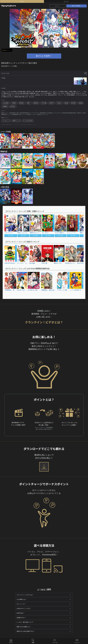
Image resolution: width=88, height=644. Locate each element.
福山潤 (66, 103)
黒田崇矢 (36, 103)
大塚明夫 (5, 106)
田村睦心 (22, 103)
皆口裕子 (13, 106)
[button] (79, 226)
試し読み (11, 235)
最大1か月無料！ (77, 6)
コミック (66, 1)
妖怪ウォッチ (16, 121)
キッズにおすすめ (28, 121)
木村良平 (51, 103)
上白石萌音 (6, 103)
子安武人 (59, 103)
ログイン (57, 6)
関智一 (29, 103)
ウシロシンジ (6, 121)
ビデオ (22, 1)
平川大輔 (44, 103)
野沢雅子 (74, 103)
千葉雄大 (14, 103)
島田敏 (81, 103)
